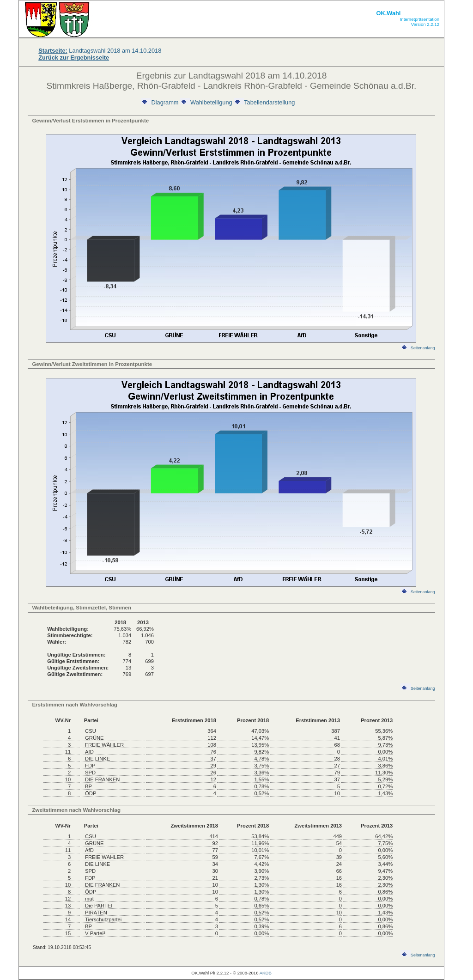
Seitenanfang (418, 348)
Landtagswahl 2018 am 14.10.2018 (100, 51)
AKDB (266, 973)
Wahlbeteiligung (206, 102)
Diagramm (160, 102)
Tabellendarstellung (264, 102)
